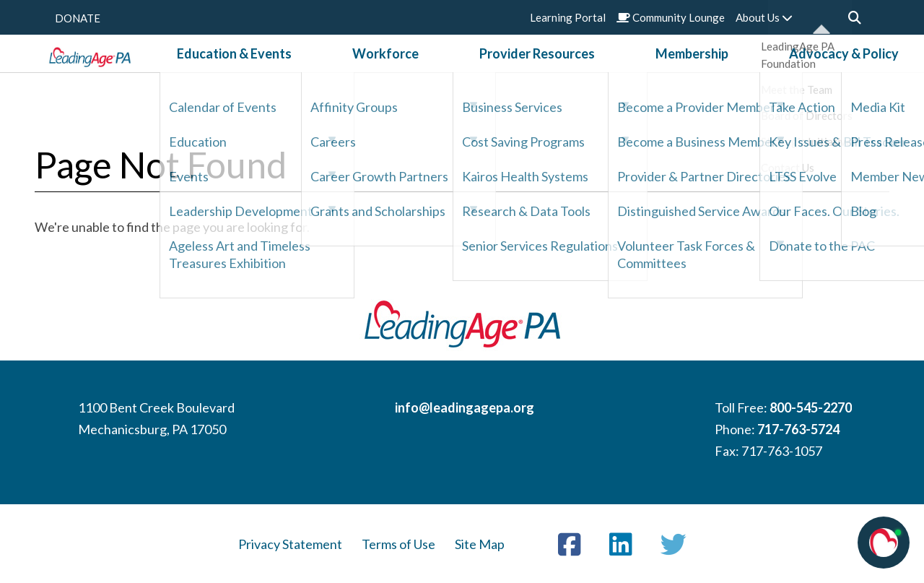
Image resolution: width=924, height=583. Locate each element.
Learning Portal (568, 17)
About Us (764, 17)
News (852, 72)
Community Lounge (671, 17)
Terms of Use (398, 544)
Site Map (480, 544)
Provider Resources (537, 72)
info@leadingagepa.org (465, 407)
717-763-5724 (798, 429)
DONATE (78, 18)
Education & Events (317, 72)
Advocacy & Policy (761, 72)
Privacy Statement (290, 544)
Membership (650, 72)
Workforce (427, 72)
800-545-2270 (811, 407)
